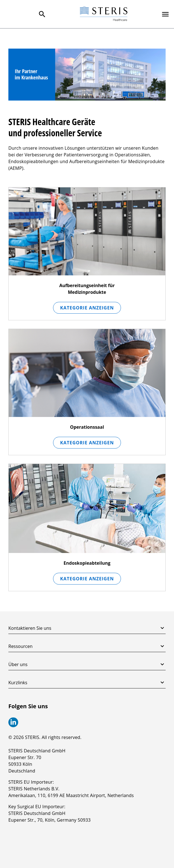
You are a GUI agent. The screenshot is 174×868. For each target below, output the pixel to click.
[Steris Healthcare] (104, 14)
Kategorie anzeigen (87, 308)
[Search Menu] (42, 14)
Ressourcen (87, 646)
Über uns (87, 664)
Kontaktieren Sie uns (87, 628)
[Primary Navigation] (165, 14)
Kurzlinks (87, 683)
